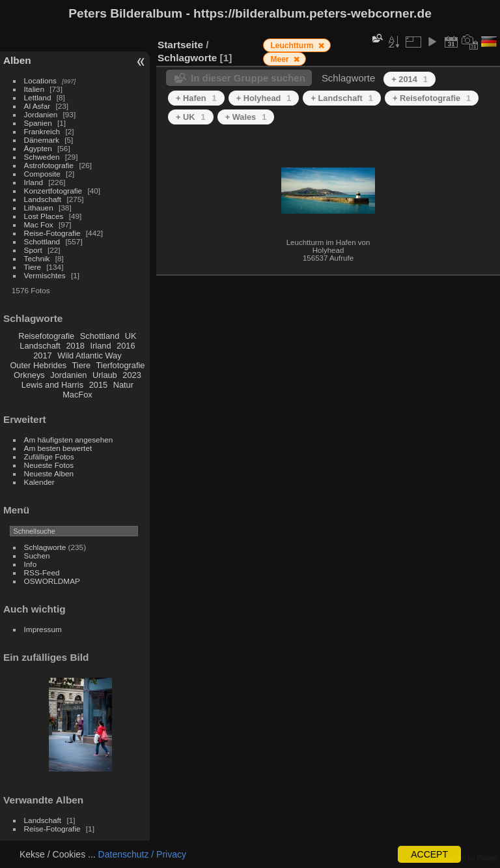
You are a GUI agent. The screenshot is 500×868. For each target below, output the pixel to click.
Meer (280, 59)
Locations (40, 80)
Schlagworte (45, 547)
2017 (42, 355)
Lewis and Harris (52, 385)
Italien (34, 89)
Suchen (37, 556)
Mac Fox (39, 224)
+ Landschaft (341, 98)
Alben (17, 60)
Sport (33, 250)
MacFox (77, 395)
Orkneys (29, 375)
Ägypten (38, 148)
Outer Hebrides (38, 365)
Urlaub (105, 375)
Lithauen (39, 208)
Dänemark (42, 140)
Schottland (42, 241)
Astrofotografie (49, 165)
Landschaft (43, 199)
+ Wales (246, 117)
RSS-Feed (42, 572)
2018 (75, 346)
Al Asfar (37, 106)
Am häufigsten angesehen (69, 440)
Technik (37, 258)
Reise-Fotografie (52, 233)
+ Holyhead (264, 98)
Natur (123, 385)
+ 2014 (410, 79)
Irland (34, 182)
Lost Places (44, 216)
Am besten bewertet (58, 448)
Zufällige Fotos (49, 456)
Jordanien (41, 114)
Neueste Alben (49, 473)
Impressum (43, 629)
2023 (132, 375)
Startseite (180, 45)
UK (131, 336)
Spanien (38, 123)
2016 (126, 346)
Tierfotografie (121, 365)
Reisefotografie (46, 336)
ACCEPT (429, 854)
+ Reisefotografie (432, 98)
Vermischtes (45, 275)
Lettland (38, 97)
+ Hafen (196, 98)
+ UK (191, 117)
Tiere (33, 267)
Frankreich (42, 131)
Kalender (39, 482)
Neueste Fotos (49, 465)
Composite (42, 174)
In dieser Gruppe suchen (248, 78)
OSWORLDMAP (52, 581)
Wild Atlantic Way (89, 355)
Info (31, 564)
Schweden (42, 157)
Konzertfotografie (53, 191)
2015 (98, 385)
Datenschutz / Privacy (142, 854)
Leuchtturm (293, 46)
